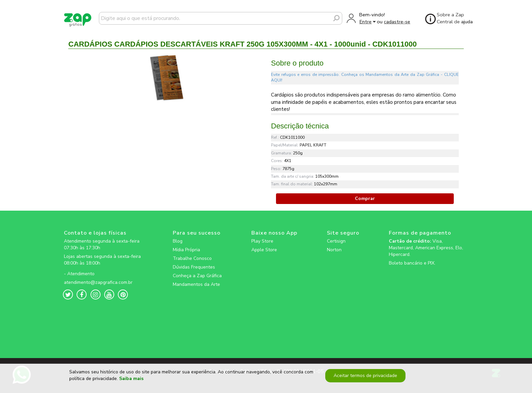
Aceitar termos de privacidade (365, 378)
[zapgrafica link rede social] (104, 269)
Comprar (365, 198)
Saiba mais (131, 381)
